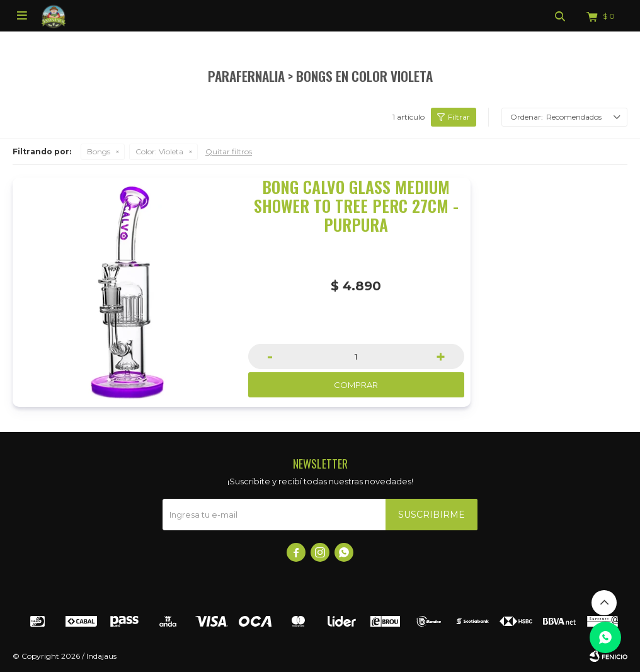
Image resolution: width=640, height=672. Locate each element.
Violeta (159, 151)
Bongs (99, 151)
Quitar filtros (229, 151)
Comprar (356, 385)
